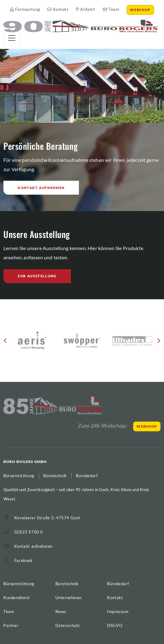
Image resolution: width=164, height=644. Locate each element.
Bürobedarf (118, 584)
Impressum (118, 612)
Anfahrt (85, 9)
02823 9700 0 (29, 532)
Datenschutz (68, 625)
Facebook (24, 560)
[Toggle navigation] (12, 38)
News (61, 612)
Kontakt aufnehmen (41, 188)
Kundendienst (17, 598)
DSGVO (115, 625)
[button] (5, 343)
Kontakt (58, 9)
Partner (11, 625)
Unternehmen (69, 598)
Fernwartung (25, 9)
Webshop (140, 10)
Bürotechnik (67, 584)
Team (111, 9)
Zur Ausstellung (37, 276)
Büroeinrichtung (19, 584)
